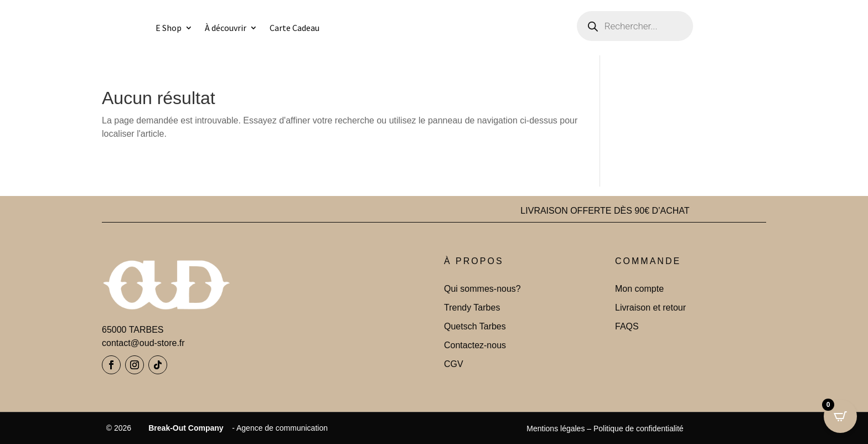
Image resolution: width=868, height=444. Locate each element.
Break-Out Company (184, 428)
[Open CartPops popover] (840, 416)
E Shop (169, 28)
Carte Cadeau (294, 28)
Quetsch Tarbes (475, 326)
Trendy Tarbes (472, 308)
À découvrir (226, 28)
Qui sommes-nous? (482, 289)
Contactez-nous (475, 345)
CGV (454, 364)
